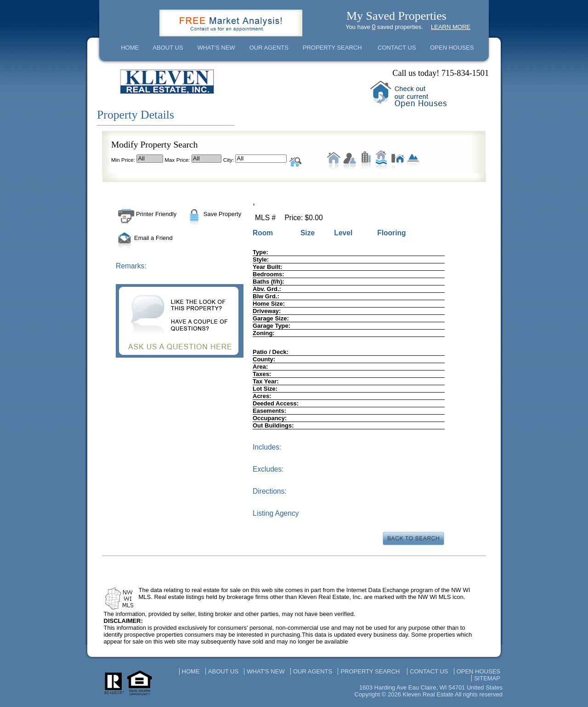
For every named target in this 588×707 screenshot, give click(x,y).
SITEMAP (487, 678)
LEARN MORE (451, 27)
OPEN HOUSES (452, 48)
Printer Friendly (146, 214)
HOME (130, 48)
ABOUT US (168, 48)
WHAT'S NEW (216, 48)
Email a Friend (144, 238)
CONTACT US (397, 48)
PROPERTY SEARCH (332, 48)
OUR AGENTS (269, 48)
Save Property (213, 214)
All (150, 159)
